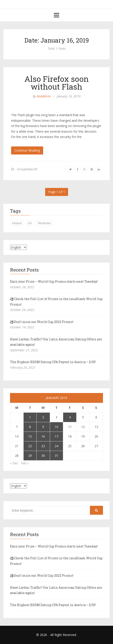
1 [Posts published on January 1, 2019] (30, 417)
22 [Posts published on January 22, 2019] (30, 446)
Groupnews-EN (27, 169)
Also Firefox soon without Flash (57, 83)
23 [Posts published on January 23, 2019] (43, 446)
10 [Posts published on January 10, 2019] (56, 427)
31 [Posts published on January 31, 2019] (56, 456)
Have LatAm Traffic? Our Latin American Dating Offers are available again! (56, 342)
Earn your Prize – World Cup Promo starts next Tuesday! (54, 281)
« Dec (14, 463)
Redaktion (44, 96)
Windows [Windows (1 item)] (44, 223)
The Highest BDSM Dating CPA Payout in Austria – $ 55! (53, 362)
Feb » (25, 463)
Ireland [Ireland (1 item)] (17, 223)
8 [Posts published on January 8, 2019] (30, 427)
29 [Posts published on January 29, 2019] (30, 456)
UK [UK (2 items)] (30, 223)
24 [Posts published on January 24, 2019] (56, 446)
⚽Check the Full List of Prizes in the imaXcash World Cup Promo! (56, 302)
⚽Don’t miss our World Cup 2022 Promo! (42, 322)
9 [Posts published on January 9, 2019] (43, 427)
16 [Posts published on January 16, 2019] (43, 436)
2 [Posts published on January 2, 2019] (43, 417)
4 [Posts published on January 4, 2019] (70, 417)
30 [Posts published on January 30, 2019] (43, 456)
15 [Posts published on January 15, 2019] (30, 436)
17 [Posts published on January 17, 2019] (56, 436)
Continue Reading (27, 150)
